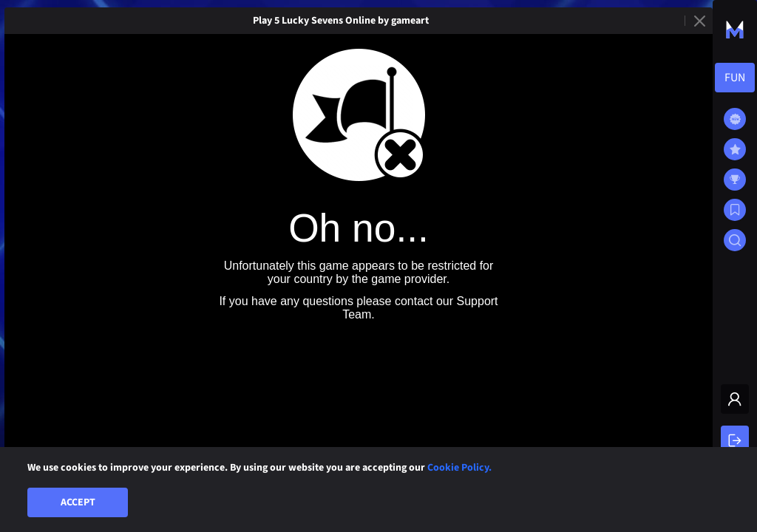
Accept (78, 502)
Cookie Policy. (459, 468)
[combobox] (735, 78)
